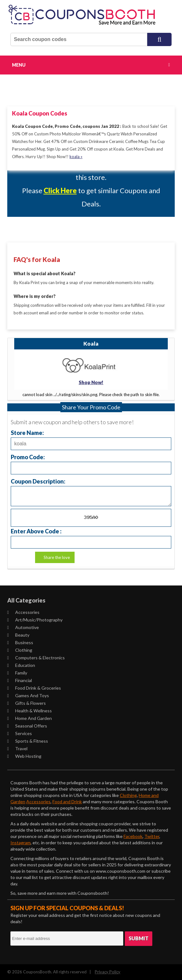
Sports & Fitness (28, 741)
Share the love (57, 557)
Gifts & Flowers (27, 703)
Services (20, 733)
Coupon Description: (38, 481)
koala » (76, 157)
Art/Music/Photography (35, 620)
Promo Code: (28, 457)
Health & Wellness (30, 711)
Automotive (23, 627)
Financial (20, 680)
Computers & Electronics (36, 658)
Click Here (60, 190)
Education (21, 665)
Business (20, 642)
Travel (17, 748)
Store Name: (27, 433)
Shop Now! (91, 382)
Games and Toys (28, 695)
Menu (19, 65)
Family (17, 673)
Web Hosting (24, 756)
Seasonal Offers (27, 726)
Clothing (20, 650)
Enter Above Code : (36, 531)
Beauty (18, 635)
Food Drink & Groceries (34, 688)
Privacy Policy (108, 972)
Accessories (23, 612)
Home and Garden (30, 718)
